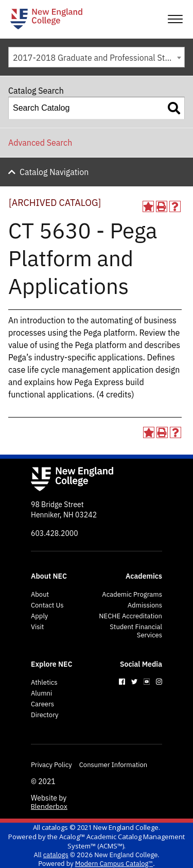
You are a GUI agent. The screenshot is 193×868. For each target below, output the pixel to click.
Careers (42, 704)
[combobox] (97, 57)
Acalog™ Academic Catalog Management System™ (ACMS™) (122, 841)
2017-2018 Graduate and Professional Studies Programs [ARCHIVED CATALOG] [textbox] (99, 58)
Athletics (44, 683)
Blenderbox (49, 806)
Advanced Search (40, 143)
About (40, 595)
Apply (39, 616)
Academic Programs (132, 595)
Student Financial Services (136, 631)
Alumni (41, 693)
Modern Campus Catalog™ (114, 864)
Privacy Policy (51, 765)
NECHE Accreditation (130, 616)
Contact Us (47, 605)
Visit (37, 627)
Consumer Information (113, 765)
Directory (45, 715)
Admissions (145, 605)
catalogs (55, 827)
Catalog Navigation (54, 172)
